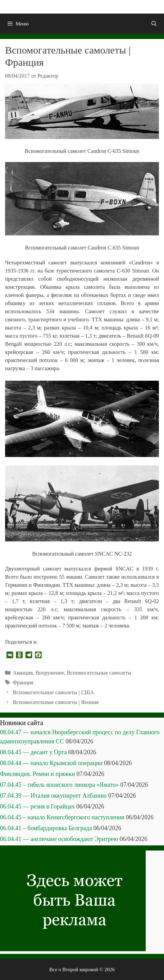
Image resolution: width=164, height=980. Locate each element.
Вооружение (50, 673)
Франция (23, 683)
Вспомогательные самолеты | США (54, 692)
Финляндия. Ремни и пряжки (37, 774)
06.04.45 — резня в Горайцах (37, 806)
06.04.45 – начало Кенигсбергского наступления (62, 817)
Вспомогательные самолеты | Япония (56, 702)
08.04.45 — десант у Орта (33, 752)
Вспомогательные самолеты (99, 673)
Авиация (23, 673)
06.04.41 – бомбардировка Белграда (46, 828)
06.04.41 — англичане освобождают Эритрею (59, 839)
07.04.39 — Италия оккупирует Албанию (53, 796)
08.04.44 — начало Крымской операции (51, 763)
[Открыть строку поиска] (154, 24)
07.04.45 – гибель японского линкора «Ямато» (59, 785)
